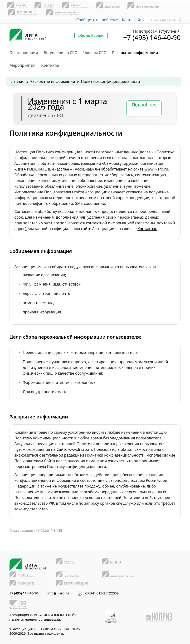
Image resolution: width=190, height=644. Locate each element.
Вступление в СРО (61, 53)
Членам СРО (95, 53)
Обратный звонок (91, 35)
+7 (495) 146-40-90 (152, 37)
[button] (181, 20)
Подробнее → (144, 108)
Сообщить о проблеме (97, 20)
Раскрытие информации (135, 53)
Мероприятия (23, 65)
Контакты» (147, 229)
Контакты (50, 65)
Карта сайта (133, 20)
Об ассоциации (24, 53)
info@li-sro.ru (58, 593)
